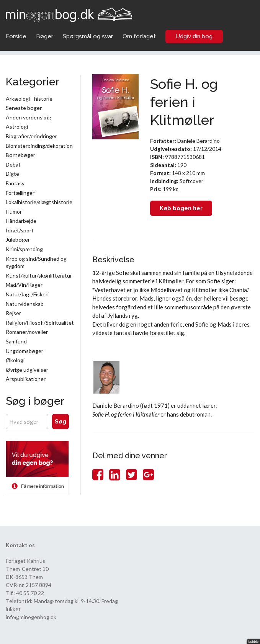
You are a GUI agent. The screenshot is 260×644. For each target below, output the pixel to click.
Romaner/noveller (27, 332)
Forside (16, 36)
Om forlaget (139, 36)
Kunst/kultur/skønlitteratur (37, 275)
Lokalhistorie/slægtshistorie (37, 202)
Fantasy (15, 183)
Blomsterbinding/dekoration (37, 146)
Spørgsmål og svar (88, 36)
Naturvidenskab (25, 304)
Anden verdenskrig (29, 117)
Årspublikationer (26, 379)
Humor (14, 212)
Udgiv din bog (194, 36)
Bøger (45, 36)
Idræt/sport (20, 230)
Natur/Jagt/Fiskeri (27, 294)
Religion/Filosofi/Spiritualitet (37, 323)
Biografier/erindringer (31, 136)
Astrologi (17, 127)
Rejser (13, 313)
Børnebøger (20, 155)
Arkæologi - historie (29, 99)
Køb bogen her (181, 208)
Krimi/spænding (24, 249)
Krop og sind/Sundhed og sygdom (36, 262)
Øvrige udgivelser (27, 370)
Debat (13, 164)
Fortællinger (20, 193)
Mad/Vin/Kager (24, 285)
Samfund (16, 341)
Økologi (15, 360)
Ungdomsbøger (25, 351)
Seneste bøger (24, 108)
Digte (12, 174)
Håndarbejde (21, 221)
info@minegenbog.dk (31, 617)
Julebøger (18, 239)
